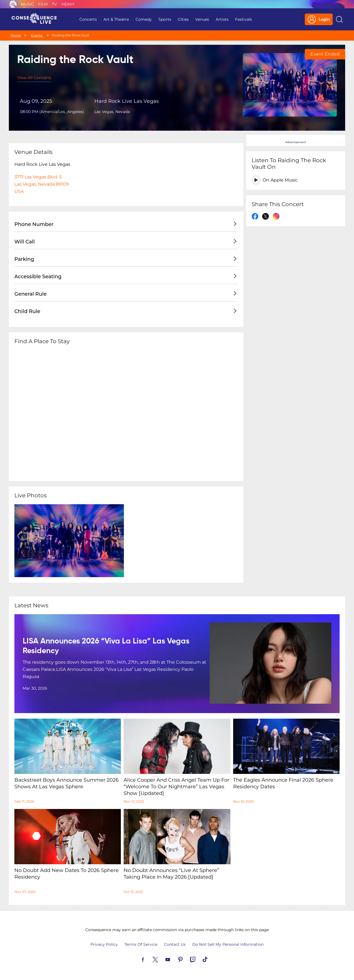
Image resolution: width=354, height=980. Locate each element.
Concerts (88, 19)
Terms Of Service (141, 944)
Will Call (24, 242)
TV (54, 4)
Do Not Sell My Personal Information (228, 944)
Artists (222, 19)
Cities (183, 19)
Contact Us (175, 944)
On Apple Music (280, 180)
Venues (202, 19)
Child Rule (27, 311)
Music (28, 4)
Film (43, 4)
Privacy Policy (104, 944)
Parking (24, 259)
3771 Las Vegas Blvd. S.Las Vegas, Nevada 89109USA (42, 184)
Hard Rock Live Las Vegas (127, 101)
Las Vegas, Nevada (112, 112)
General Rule (31, 294)
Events (37, 35)
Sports (165, 19)
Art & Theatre (116, 19)
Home (16, 35)
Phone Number (34, 224)
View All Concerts (34, 78)
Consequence (13, 4)
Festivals (244, 19)
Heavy (68, 4)
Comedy (144, 19)
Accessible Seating (38, 277)
